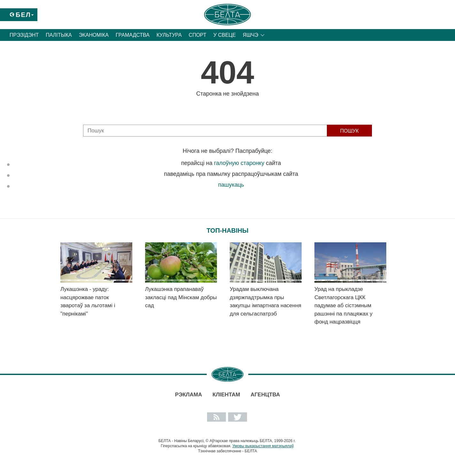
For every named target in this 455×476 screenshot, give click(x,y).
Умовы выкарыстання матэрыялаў (263, 446)
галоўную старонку (239, 163)
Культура (169, 35)
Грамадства (133, 35)
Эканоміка (94, 35)
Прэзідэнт (24, 35)
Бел (23, 15)
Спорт (198, 35)
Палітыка (59, 35)
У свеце (225, 35)
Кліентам (226, 395)
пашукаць (231, 185)
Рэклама (189, 395)
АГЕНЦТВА (265, 395)
